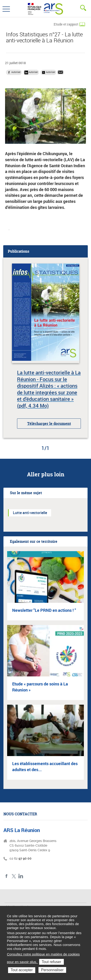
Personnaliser (52, 970)
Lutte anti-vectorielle (30, 513)
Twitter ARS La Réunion (14, 876)
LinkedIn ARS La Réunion (21, 876)
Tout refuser (51, 962)
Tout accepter (22, 970)
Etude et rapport (66, 24)
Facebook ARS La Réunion (7, 876)
